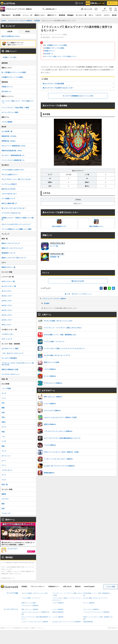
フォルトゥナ (6, 513)
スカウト (107, 15)
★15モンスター (7, 296)
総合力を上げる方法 (8, 189)
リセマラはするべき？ (9, 194)
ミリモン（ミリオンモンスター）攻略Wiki (35, 622)
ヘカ (3, 437)
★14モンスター (7, 301)
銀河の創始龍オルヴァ (59, 223)
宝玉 (3, 403)
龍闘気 (4, 494)
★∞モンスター (7, 291)
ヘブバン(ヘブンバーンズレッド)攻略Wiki (96, 612)
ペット (4, 398)
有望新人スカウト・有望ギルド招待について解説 (18, 219)
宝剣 (3, 417)
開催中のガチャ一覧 (8, 267)
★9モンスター (7, 325)
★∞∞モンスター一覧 (9, 286)
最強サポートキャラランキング (12, 248)
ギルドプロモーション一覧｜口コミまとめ (16, 179)
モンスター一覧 (81, 15)
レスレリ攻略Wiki (58, 609)
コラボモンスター (8, 334)
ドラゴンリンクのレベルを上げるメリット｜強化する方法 (18, 364)
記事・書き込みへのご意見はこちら (78, 294)
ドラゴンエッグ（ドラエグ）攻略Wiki (54, 299)
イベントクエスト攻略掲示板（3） (13, 160)
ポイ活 (79, 3)
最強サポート (52, 15)
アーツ (4, 475)
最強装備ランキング (8, 253)
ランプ (4, 451)
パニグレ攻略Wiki (58, 617)
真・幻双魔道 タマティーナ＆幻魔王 (56, 45)
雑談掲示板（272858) (9, 136)
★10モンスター (7, 320)
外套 (3, 413)
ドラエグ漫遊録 (7, 122)
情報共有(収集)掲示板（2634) (12, 151)
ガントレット (6, 456)
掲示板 (114, 15)
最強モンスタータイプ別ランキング (14, 258)
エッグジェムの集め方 (9, 184)
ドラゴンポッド (7, 470)
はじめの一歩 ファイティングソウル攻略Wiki (67, 622)
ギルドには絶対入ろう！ (10, 175)
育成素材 (47, 303)
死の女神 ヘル (49, 54)
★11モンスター (7, 315)
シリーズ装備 (6, 388)
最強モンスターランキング (11, 243)
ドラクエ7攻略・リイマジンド (31, 598)
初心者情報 (17, 15)
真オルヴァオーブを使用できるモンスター (58, 88)
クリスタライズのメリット (11, 374)
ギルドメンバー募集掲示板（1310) (13, 146)
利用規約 (24, 587)
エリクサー (5, 499)
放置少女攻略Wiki (58, 612)
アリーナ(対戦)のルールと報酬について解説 (17, 229)
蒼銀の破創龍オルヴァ (96, 223)
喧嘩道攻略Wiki (88, 622)
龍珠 (3, 504)
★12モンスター (7, 310)
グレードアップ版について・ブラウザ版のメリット (60, 57)
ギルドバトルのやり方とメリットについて (16, 224)
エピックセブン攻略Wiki (91, 609)
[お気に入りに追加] (87, 9)
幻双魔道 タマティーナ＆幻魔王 (54, 48)
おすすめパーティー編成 (10, 348)
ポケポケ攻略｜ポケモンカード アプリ (95, 598)
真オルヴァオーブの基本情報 (53, 84)
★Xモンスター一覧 (8, 281)
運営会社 (78, 587)
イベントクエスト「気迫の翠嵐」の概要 (15, 108)
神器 (3, 432)
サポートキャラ (7, 339)
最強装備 (62, 15)
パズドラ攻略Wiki (58, 603)
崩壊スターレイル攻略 (29, 603)
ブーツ (4, 465)
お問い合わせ (67, 587)
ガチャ (91, 15)
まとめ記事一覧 (7, 131)
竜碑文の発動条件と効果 (10, 369)
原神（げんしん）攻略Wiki (30, 609)
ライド (4, 480)
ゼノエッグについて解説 (10, 112)
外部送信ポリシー (54, 587)
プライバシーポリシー (38, 587)
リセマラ (98, 15)
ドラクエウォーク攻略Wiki (30, 606)
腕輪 (3, 408)
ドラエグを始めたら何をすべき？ (13, 170)
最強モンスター (40, 15)
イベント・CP (27, 15)
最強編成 (70, 15)
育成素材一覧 (55, 257)
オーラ (4, 393)
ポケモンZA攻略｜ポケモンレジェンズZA (35, 593)
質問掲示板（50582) (8, 141)
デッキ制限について (8, 199)
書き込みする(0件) (78, 281)
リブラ (4, 441)
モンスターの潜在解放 (9, 358)
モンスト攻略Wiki (89, 603)
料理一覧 (5, 485)
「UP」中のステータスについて (13, 353)
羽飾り (4, 422)
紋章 (3, 509)
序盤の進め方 (6, 15)
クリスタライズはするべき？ (11, 213)
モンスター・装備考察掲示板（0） (13, 155)
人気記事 (10, 32)
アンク (4, 427)
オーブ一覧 (54, 246)
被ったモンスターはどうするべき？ (14, 208)
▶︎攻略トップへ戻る (10, 57)
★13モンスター (7, 305)
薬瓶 (3, 446)
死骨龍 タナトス (49, 51)
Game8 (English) (89, 587)
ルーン (4, 461)
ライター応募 (111, 587)
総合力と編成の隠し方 (9, 203)
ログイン (112, 3)
